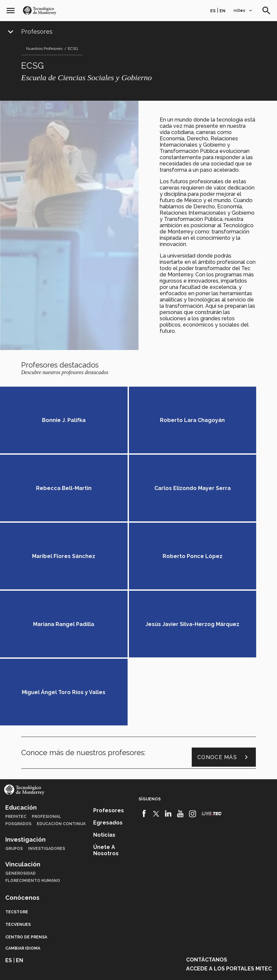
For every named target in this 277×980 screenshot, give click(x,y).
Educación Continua (61, 695)
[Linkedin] (168, 685)
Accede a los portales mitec (229, 840)
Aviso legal (68, 967)
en (222, 11)
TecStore (17, 783)
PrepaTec (16, 688)
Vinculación (23, 735)
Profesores (37, 32)
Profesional (46, 688)
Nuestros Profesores (44, 49)
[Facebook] (144, 685)
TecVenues (18, 796)
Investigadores (47, 720)
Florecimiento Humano (33, 752)
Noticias (104, 706)
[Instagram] (193, 685)
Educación (21, 679)
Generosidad (20, 745)
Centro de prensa (26, 808)
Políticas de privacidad (112, 967)
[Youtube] (180, 685)
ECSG (73, 49)
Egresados (108, 694)
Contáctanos (207, 831)
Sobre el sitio (206, 967)
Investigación (25, 711)
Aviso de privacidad (164, 967)
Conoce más (224, 629)
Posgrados (18, 695)
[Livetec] (212, 685)
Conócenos (22, 769)
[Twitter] (156, 685)
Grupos (14, 720)
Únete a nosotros (106, 721)
